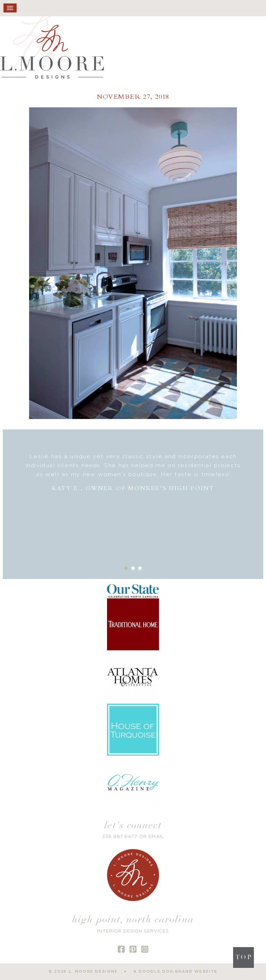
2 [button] (133, 568)
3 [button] (140, 568)
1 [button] (126, 568)
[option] (133, 473)
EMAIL (156, 837)
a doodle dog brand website (175, 972)
